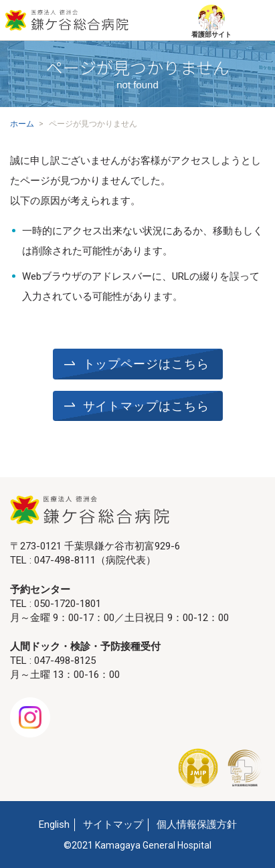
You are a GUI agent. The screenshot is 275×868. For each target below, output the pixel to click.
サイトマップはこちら (146, 406)
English (54, 824)
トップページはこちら (146, 364)
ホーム (22, 124)
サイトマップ (113, 824)
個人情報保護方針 (197, 824)
